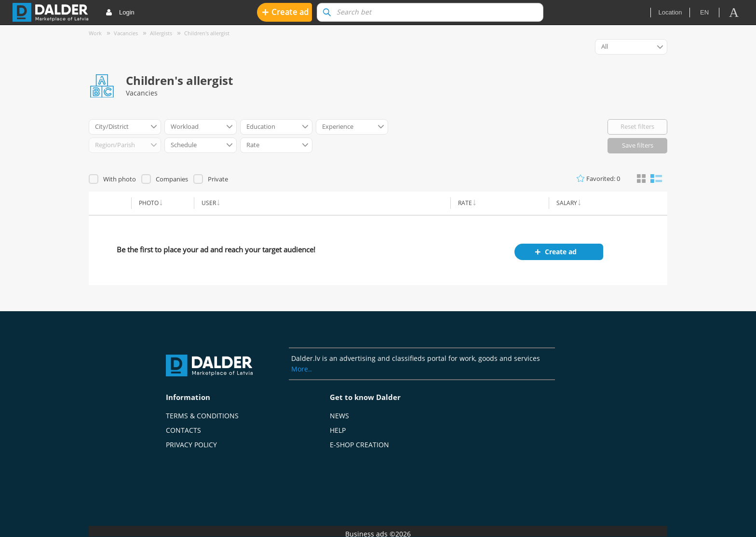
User (209, 203)
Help (338, 430)
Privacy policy (191, 445)
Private (218, 179)
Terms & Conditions (202, 416)
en (704, 12)
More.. (302, 369)
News (339, 416)
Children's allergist (207, 33)
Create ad (285, 12)
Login (120, 13)
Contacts (183, 430)
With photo (120, 179)
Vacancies (126, 33)
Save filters (638, 145)
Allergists (161, 33)
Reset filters (637, 126)
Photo (149, 203)
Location (670, 12)
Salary (567, 203)
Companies (172, 179)
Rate (465, 203)
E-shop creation (359, 445)
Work (95, 33)
